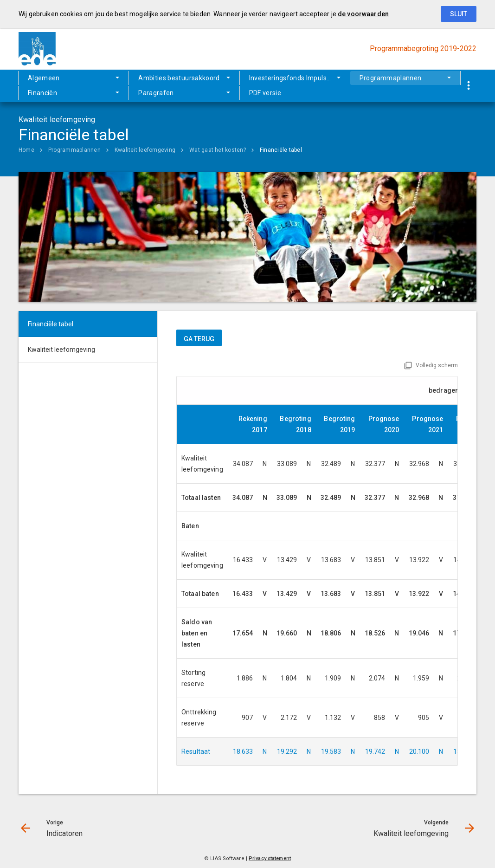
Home (26, 150)
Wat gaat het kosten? (218, 150)
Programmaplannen (391, 78)
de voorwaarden (363, 14)
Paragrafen (156, 93)
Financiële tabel (281, 150)
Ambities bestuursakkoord (179, 78)
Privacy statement (270, 858)
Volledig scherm (437, 365)
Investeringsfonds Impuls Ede (295, 78)
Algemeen (44, 78)
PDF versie (265, 93)
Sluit (459, 14)
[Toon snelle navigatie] (468, 86)
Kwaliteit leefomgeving (145, 150)
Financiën (42, 93)
